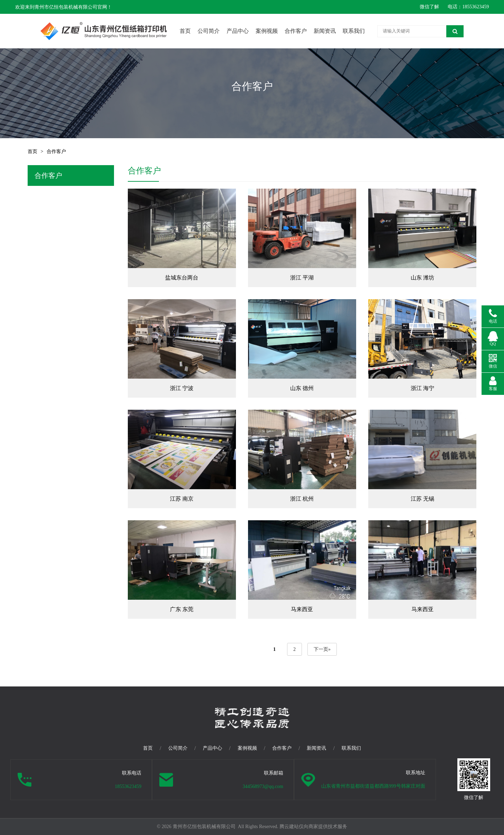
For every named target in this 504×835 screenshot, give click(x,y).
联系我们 (354, 31)
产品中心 (238, 31)
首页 (185, 31)
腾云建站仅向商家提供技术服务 (313, 827)
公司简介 (209, 31)
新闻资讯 (325, 31)
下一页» (322, 649)
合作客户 (296, 31)
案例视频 (267, 31)
